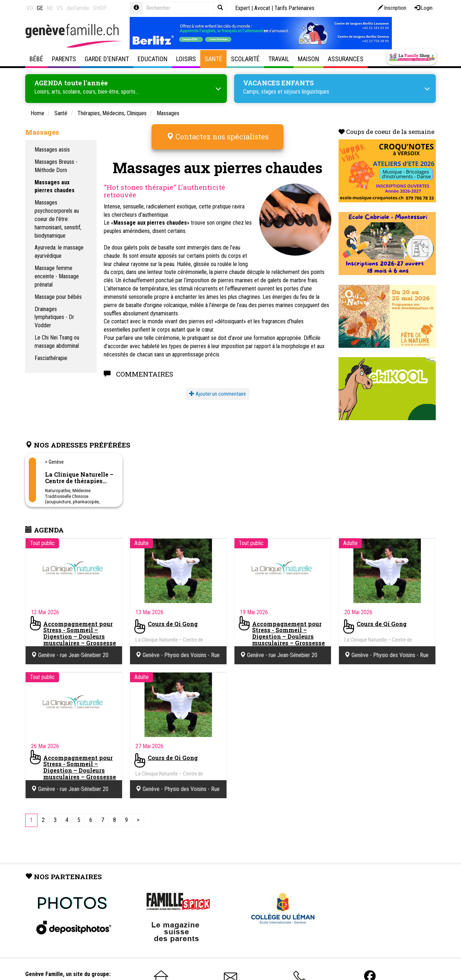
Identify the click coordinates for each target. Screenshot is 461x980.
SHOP (100, 8)
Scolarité (245, 59)
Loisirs (186, 59)
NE (50, 8)
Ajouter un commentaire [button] (218, 389)
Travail (279, 59)
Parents (64, 59)
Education (153, 59)
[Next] (138, 820)
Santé (213, 59)
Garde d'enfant (107, 59)
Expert (243, 8)
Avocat (262, 8)
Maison (308, 59)
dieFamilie (78, 8)
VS (60, 8)
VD (30, 8)
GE (40, 8)
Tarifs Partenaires (294, 8)
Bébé (36, 59)
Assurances (346, 59)
